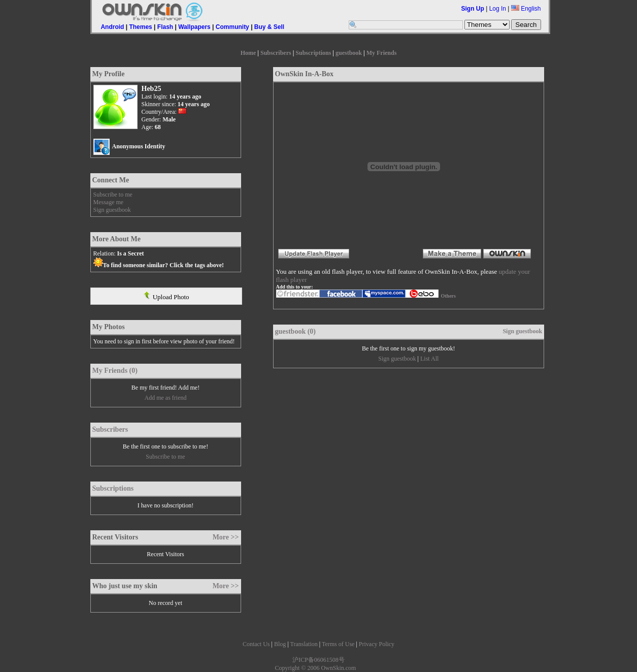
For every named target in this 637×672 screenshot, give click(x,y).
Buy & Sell (269, 27)
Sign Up (473, 9)
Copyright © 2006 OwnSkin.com (316, 668)
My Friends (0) (115, 371)
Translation (304, 644)
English (526, 9)
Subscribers (276, 53)
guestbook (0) (296, 331)
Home (248, 53)
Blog (280, 644)
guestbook (349, 53)
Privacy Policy (377, 644)
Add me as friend (166, 398)
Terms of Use (338, 644)
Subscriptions (313, 53)
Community (232, 27)
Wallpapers (194, 27)
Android (112, 27)
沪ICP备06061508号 (318, 660)
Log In (498, 9)
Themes (140, 27)
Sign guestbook (112, 210)
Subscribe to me (113, 195)
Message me (109, 202)
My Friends (382, 53)
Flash (165, 27)
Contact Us (256, 644)
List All (429, 359)
